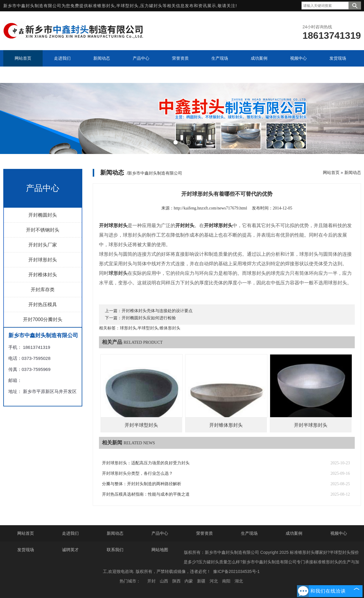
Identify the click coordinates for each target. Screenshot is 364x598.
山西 (164, 581)
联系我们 (115, 550)
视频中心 (339, 533)
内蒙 (189, 581)
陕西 (176, 581)
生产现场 (249, 533)
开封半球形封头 (311, 425)
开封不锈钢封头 (43, 230)
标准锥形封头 (102, 6)
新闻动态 (353, 172)
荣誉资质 (205, 533)
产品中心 (160, 533)
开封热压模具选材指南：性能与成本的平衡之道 (146, 494)
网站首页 (331, 172)
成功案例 (294, 533)
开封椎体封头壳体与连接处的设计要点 (157, 311)
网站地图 (160, 550)
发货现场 (26, 550)
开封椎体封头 (43, 275)
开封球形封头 (43, 260)
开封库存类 (43, 290)
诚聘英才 (70, 550)
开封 (151, 581)
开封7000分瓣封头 (43, 319)
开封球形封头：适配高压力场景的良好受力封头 (146, 463)
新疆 (201, 581)
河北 (214, 581)
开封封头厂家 (43, 245)
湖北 (239, 581)
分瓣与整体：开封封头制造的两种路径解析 (142, 484)
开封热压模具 (43, 305)
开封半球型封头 (141, 425)
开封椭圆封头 (43, 215)
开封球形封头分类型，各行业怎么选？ (137, 473)
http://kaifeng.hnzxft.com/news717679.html (210, 208)
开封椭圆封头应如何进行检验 (149, 318)
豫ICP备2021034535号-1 (236, 571)
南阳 (226, 581)
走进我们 (70, 533)
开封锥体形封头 (226, 425)
